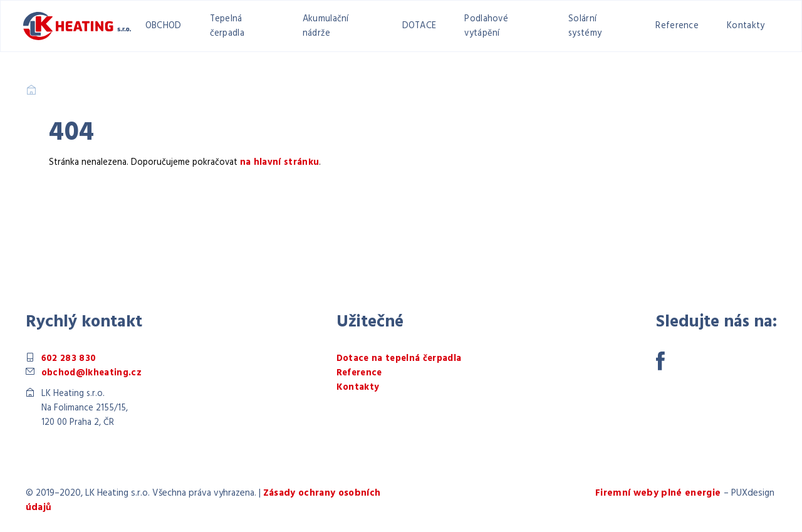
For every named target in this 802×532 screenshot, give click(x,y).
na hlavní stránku (280, 163)
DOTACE (419, 26)
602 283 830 (69, 359)
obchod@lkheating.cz (91, 373)
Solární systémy (585, 26)
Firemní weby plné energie (658, 493)
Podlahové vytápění (486, 26)
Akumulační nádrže (326, 26)
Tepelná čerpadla (227, 26)
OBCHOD (164, 26)
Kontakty (746, 26)
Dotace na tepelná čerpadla (399, 359)
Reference (677, 26)
